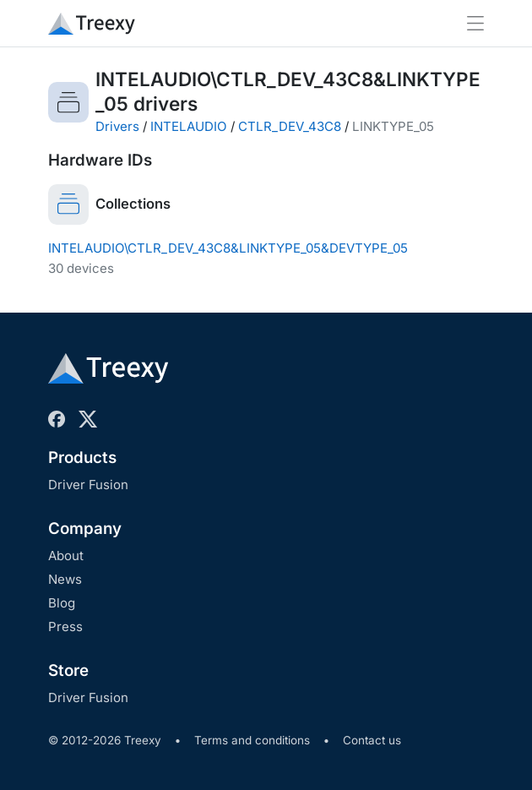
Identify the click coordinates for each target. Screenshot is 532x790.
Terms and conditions (252, 740)
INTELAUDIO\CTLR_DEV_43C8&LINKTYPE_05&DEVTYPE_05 (228, 248)
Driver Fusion (88, 485)
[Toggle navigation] (475, 23)
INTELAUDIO (189, 126)
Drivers (117, 126)
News (65, 579)
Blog (62, 603)
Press (65, 627)
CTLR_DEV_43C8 (290, 126)
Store (68, 670)
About (66, 556)
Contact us (372, 740)
